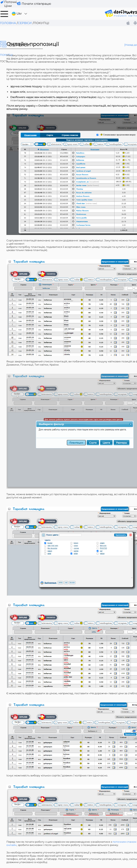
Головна (8, 23)
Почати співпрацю (36, 4)
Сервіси (25, 23)
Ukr (20, 14)
